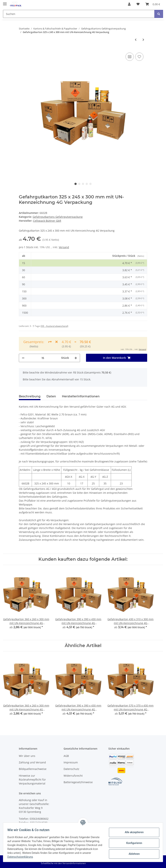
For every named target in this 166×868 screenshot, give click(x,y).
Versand (64, 247)
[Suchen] (79, 14)
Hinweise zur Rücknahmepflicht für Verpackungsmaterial (32, 780)
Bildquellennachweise (33, 769)
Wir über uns (27, 756)
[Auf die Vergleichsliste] (130, 57)
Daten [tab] (51, 396)
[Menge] (43, 358)
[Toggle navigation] (5, 2)
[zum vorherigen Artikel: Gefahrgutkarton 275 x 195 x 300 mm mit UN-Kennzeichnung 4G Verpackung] (136, 40)
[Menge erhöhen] (76, 358)
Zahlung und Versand (32, 762)
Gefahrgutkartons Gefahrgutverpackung (58, 217)
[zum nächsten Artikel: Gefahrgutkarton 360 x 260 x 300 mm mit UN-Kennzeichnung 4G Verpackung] (143, 40)
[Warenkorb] (153, 4)
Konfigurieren (132, 843)
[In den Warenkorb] (117, 358)
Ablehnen (132, 854)
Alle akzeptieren (132, 832)
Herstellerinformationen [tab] (81, 396)
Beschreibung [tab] (30, 396)
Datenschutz (71, 769)
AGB (66, 756)
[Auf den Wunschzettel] (139, 57)
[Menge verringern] (23, 358)
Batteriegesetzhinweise (78, 782)
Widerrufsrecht (73, 776)
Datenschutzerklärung (55, 857)
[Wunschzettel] (138, 4)
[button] (129, 4)
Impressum (71, 762)
